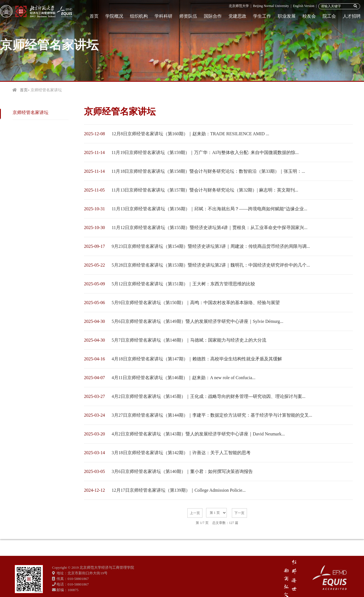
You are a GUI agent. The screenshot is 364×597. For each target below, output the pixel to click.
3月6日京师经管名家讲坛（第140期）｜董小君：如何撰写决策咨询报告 (182, 471)
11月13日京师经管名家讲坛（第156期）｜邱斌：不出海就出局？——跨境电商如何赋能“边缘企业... (210, 209)
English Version (304, 6)
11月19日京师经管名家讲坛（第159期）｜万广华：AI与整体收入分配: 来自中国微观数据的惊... (205, 152)
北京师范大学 (239, 6)
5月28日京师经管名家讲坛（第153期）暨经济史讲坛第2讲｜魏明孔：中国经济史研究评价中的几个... (211, 265)
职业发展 (287, 16)
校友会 (309, 16)
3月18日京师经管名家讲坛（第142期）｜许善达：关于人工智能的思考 (181, 453)
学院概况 (114, 16)
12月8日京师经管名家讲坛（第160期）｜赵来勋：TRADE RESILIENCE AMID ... (191, 134)
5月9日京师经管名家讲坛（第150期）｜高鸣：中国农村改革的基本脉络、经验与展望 (196, 303)
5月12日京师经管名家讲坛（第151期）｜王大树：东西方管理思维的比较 (183, 284)
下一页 (239, 513)
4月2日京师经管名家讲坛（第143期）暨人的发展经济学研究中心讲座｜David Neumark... (198, 434)
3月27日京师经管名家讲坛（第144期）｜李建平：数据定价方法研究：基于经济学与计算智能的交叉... (212, 415)
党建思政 (237, 16)
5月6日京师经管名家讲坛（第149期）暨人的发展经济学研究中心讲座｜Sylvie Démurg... (198, 321)
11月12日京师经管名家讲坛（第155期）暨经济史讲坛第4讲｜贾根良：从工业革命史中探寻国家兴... (210, 228)
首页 (94, 16)
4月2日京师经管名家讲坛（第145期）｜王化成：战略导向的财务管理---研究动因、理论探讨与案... (209, 396)
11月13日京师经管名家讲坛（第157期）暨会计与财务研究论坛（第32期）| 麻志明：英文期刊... (205, 190)
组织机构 (139, 16)
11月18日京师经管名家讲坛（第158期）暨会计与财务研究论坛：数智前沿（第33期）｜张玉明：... (208, 171)
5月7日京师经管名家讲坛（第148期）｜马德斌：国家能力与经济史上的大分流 (189, 340)
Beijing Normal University (271, 6)
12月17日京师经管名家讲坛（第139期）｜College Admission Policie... (179, 490)
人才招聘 (352, 16)
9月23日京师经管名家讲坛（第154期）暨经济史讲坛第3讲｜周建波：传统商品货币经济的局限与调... (211, 246)
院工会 (329, 16)
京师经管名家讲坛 (31, 112)
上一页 (195, 513)
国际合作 (213, 16)
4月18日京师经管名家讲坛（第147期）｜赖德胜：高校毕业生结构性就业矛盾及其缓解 (197, 359)
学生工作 (262, 16)
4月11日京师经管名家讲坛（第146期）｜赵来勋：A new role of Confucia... (184, 378)
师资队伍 (188, 16)
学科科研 (164, 16)
